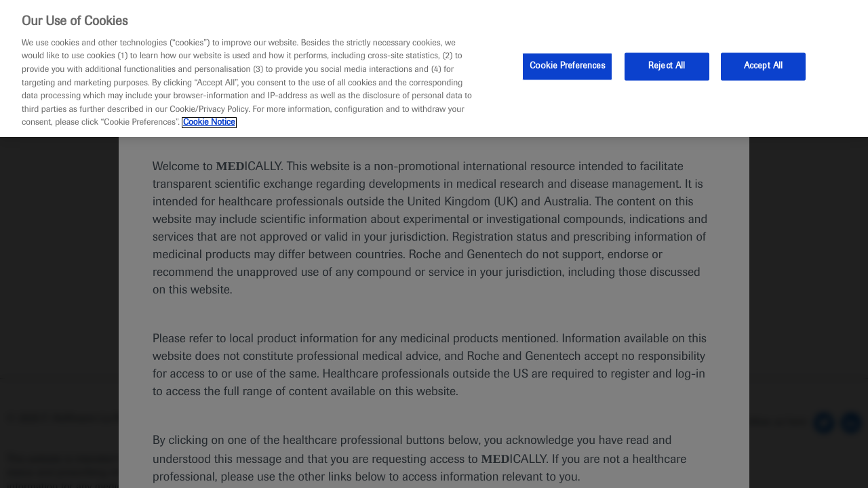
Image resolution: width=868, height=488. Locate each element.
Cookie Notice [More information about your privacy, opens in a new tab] (209, 123)
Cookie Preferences (567, 66)
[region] (434, 68)
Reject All (667, 66)
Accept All (763, 66)
